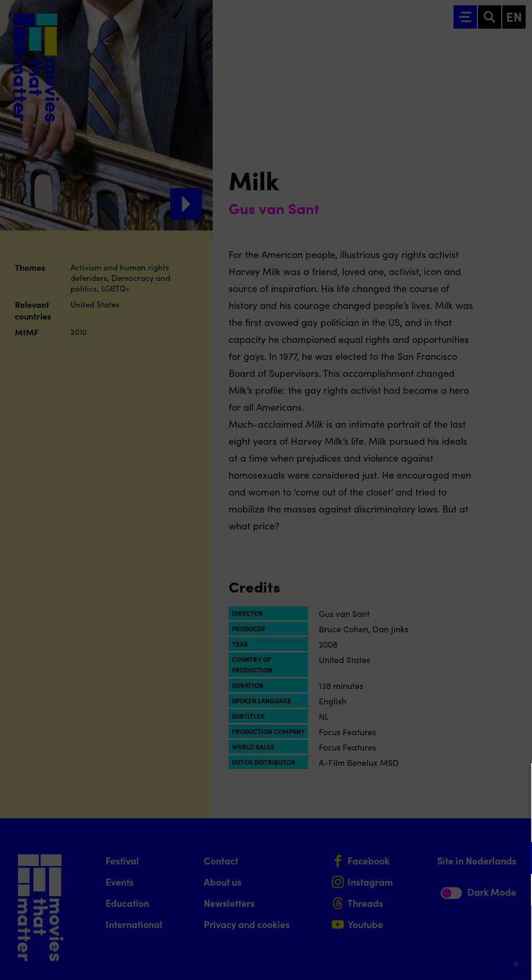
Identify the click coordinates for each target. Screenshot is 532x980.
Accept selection (442, 960)
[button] (431, 858)
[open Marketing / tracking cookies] (515, 891)
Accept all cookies (442, 929)
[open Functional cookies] (515, 859)
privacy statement (399, 823)
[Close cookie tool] (516, 782)
